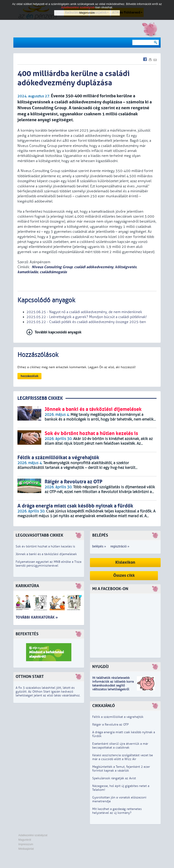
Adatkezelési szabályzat (33, 835)
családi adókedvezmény (94, 267)
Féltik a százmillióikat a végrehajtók (118, 717)
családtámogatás (53, 272)
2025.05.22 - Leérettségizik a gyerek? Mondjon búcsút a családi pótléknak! (87, 317)
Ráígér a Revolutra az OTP (110, 725)
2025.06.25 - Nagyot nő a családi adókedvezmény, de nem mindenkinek (84, 312)
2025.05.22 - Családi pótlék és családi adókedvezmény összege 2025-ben (86, 322)
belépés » (99, 546)
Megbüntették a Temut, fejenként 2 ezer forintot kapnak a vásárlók (121, 769)
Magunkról (25, 840)
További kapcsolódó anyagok (58, 332)
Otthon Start (30, 677)
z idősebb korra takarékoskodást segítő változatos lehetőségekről (113, 685)
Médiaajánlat (26, 849)
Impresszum (26, 844)
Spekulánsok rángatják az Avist (114, 778)
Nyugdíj (100, 667)
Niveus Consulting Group (52, 267)
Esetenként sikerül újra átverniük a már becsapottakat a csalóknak (120, 746)
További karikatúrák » (37, 617)
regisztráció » (120, 546)
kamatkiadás (28, 272)
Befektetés (27, 634)
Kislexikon (125, 562)
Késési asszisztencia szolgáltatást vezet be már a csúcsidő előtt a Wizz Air (123, 757)
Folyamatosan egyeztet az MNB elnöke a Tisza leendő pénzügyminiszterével (48, 564)
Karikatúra (27, 586)
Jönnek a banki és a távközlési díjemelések (46, 554)
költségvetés (126, 267)
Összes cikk (124, 576)
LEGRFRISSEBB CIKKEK (40, 398)
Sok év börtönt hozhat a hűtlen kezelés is (45, 546)
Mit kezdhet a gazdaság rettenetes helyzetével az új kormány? (117, 811)
